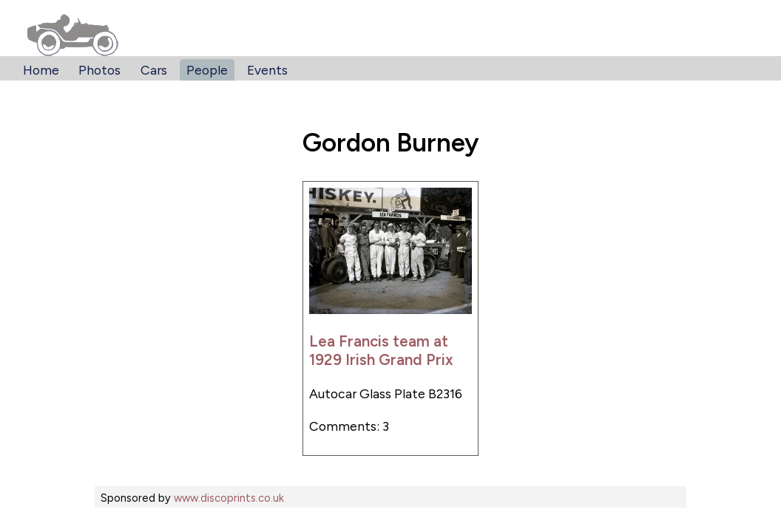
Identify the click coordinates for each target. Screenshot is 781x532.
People (207, 70)
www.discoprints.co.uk (229, 498)
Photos (99, 70)
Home (41, 70)
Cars (154, 70)
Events (267, 70)
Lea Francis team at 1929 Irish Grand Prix (381, 350)
